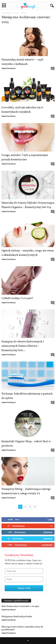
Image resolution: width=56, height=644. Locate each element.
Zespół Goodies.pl (8, 68)
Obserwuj (48, 532)
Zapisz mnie (24, 588)
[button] (51, 6)
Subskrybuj (47, 545)
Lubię (50, 520)
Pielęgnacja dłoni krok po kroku (17, 616)
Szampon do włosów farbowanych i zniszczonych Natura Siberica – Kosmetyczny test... (23, 346)
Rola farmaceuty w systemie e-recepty (20, 606)
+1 (51, 526)
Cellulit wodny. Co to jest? (17, 298)
